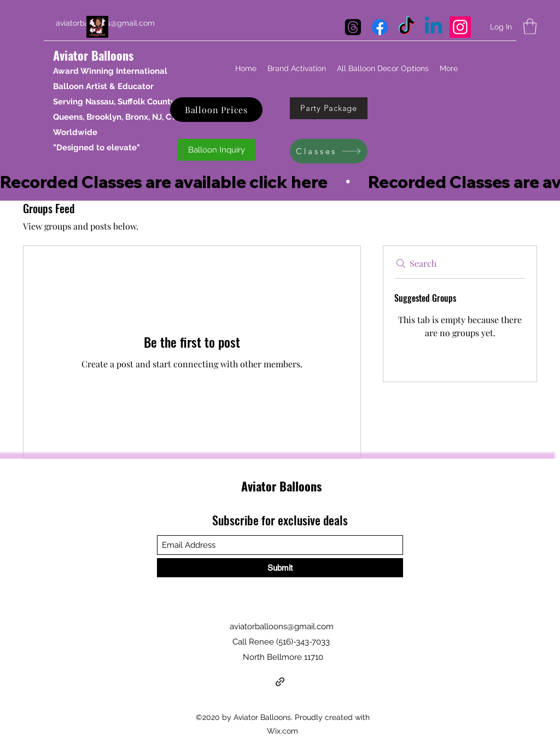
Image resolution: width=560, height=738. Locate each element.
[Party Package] (329, 108)
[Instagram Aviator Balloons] (460, 27)
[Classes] (329, 151)
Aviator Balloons (93, 55)
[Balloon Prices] (216, 110)
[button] (530, 27)
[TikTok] (407, 27)
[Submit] (280, 568)
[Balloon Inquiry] (217, 150)
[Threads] (353, 27)
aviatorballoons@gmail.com (282, 626)
